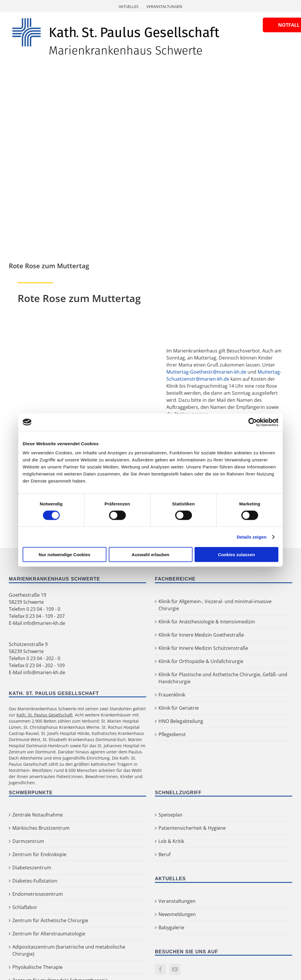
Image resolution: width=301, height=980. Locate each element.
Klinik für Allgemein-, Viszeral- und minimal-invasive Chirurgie (215, 605)
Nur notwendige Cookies (65, 555)
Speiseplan (170, 815)
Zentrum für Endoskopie (39, 854)
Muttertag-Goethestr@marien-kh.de (206, 372)
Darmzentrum (28, 841)
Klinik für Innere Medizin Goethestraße (201, 635)
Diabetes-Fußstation (35, 881)
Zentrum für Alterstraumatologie (49, 934)
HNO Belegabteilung (181, 721)
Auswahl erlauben (150, 555)
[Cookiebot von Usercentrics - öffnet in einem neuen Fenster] (253, 422)
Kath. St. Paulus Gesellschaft (45, 715)
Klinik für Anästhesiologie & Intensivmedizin (207, 622)
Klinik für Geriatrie (179, 708)
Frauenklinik (172, 695)
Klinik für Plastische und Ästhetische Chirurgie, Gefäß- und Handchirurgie (223, 678)
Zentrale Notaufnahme (38, 815)
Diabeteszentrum (32, 868)
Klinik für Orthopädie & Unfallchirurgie (201, 661)
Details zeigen (251, 537)
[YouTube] (175, 969)
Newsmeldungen (177, 914)
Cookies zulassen (237, 555)
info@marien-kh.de (44, 623)
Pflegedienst (172, 734)
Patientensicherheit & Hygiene (192, 828)
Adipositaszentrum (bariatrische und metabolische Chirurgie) (69, 950)
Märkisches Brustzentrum (41, 828)
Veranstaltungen (177, 901)
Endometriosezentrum (38, 894)
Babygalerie (171, 927)
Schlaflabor (25, 907)
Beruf (164, 854)
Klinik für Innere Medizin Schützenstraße (203, 648)
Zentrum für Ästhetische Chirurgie (50, 920)
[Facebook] (160, 969)
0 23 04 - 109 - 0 (43, 609)
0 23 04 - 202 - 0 (43, 658)
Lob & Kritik (171, 841)
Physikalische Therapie (37, 967)
